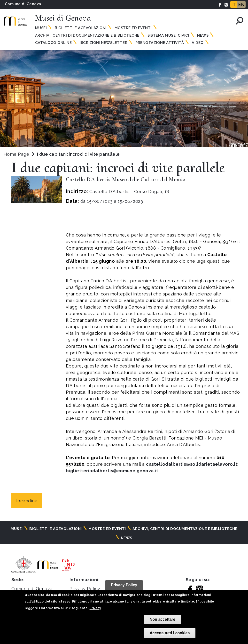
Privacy (95, 608)
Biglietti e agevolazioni (81, 28)
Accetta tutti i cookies (170, 633)
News (203, 35)
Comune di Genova (23, 4)
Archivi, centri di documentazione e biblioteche (87, 35)
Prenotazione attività (160, 43)
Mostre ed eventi (133, 28)
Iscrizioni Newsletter (104, 43)
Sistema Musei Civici (168, 35)
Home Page (16, 154)
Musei (41, 28)
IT (234, 4)
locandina (27, 501)
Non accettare (163, 619)
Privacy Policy (85, 589)
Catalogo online (53, 43)
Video (198, 43)
